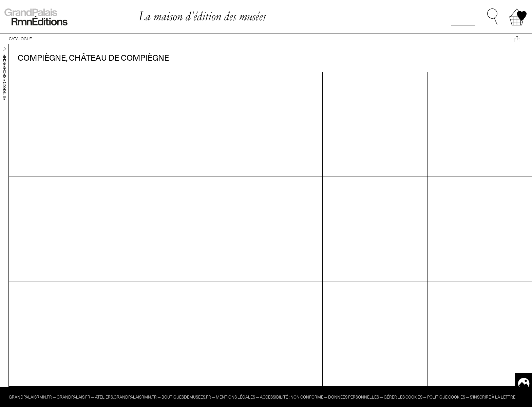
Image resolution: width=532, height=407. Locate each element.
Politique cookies (446, 397)
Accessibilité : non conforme (292, 397)
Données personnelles (354, 397)
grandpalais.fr (73, 397)
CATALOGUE (20, 39)
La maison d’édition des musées (202, 16)
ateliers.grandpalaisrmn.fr (126, 397)
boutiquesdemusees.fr (186, 397)
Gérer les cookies (403, 397)
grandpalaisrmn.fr (30, 397)
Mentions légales (235, 397)
